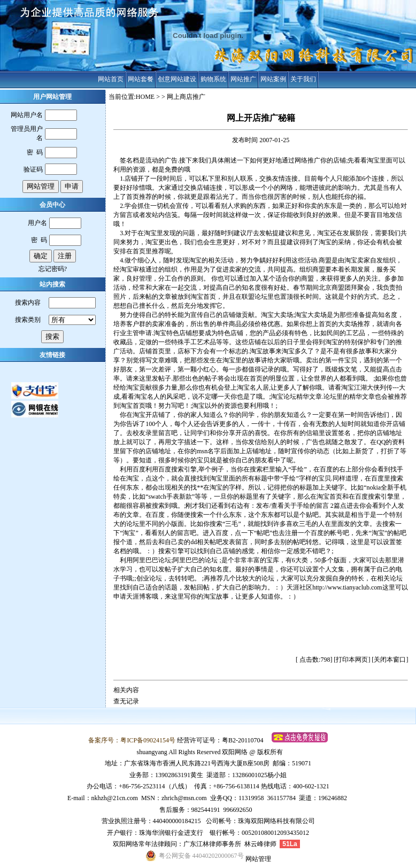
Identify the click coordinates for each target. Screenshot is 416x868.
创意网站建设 (177, 79)
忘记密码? (53, 269)
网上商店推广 (186, 97)
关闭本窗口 (390, 660)
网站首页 (111, 79)
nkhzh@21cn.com (115, 798)
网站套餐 (141, 79)
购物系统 (213, 79)
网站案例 (273, 79)
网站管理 (258, 859)
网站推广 (243, 79)
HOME (145, 97)
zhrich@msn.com (184, 798)
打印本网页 (352, 660)
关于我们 (303, 79)
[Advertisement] (261, 634)
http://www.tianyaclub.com (347, 587)
